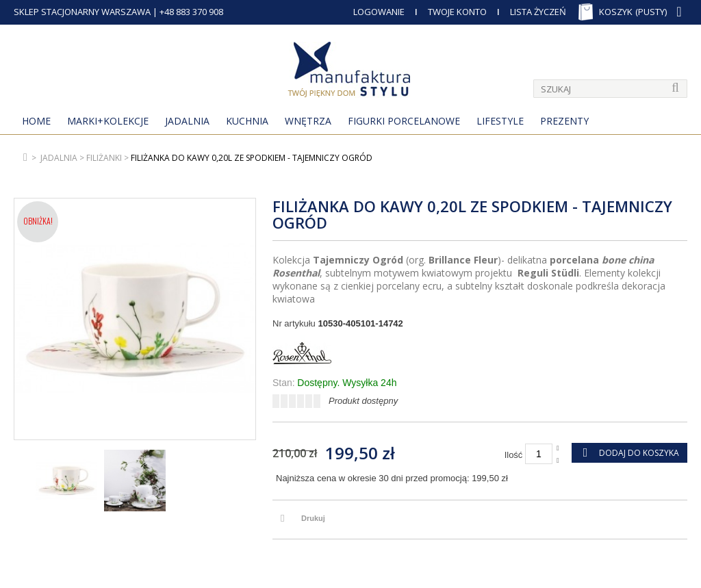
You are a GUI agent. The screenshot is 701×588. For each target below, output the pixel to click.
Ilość (514, 455)
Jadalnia (187, 121)
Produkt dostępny (363, 401)
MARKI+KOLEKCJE (108, 121)
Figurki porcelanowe (404, 121)
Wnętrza (308, 121)
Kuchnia (247, 121)
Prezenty (564, 121)
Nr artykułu (294, 323)
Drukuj (313, 518)
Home (36, 121)
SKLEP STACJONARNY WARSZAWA (82, 12)
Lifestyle (500, 121)
